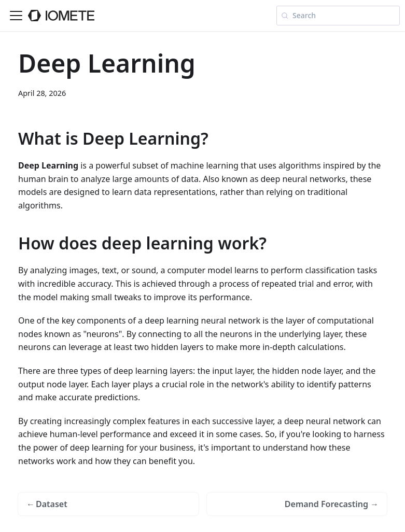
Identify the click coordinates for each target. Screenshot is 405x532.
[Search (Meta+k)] (338, 16)
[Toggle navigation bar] (16, 16)
